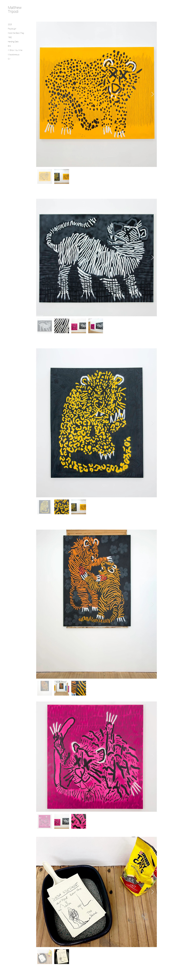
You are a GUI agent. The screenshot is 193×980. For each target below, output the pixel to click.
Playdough (12, 29)
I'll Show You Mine (15, 50)
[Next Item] (153, 94)
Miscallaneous (14, 55)
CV (9, 59)
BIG (9, 46)
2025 (10, 24)
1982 (10, 37)
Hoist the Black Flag (16, 33)
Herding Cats (13, 42)
